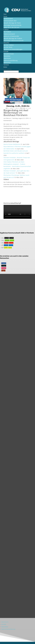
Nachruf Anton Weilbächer (12, 144)
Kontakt (6, 52)
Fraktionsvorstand (9, 34)
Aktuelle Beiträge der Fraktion (13, 38)
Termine (6, 65)
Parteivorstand (8, 18)
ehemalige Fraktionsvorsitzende (13, 41)
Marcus (8, 118)
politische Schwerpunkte (11, 36)
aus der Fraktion (9, 45)
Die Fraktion (7, 32)
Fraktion (6, 30)
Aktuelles (6, 43)
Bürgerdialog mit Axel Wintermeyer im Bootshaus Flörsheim (16, 113)
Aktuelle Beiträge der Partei (12, 23)
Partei (5, 16)
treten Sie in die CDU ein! (11, 27)
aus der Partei (8, 47)
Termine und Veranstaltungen (13, 49)
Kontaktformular (9, 54)
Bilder (5, 67)
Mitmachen (7, 63)
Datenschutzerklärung (10, 60)
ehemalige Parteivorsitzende (12, 25)
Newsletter (7, 56)
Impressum (7, 58)
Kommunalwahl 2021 (10, 21)
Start (5, 14)
